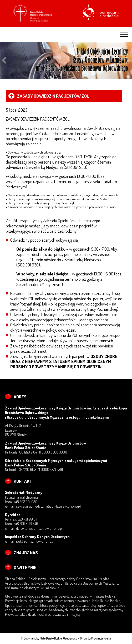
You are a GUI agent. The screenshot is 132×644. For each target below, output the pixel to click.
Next (128, 60)
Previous (4, 60)
